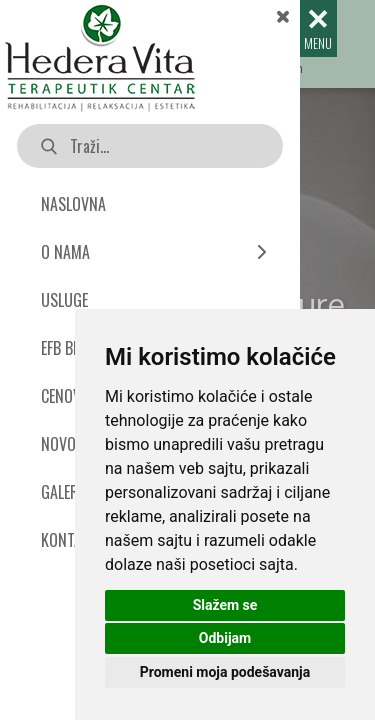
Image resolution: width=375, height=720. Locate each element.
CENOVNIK (71, 396)
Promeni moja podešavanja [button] (225, 672)
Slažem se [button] (225, 605)
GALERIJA (69, 492)
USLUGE (64, 300)
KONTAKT (69, 540)
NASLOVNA (73, 204)
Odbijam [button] (225, 638)
